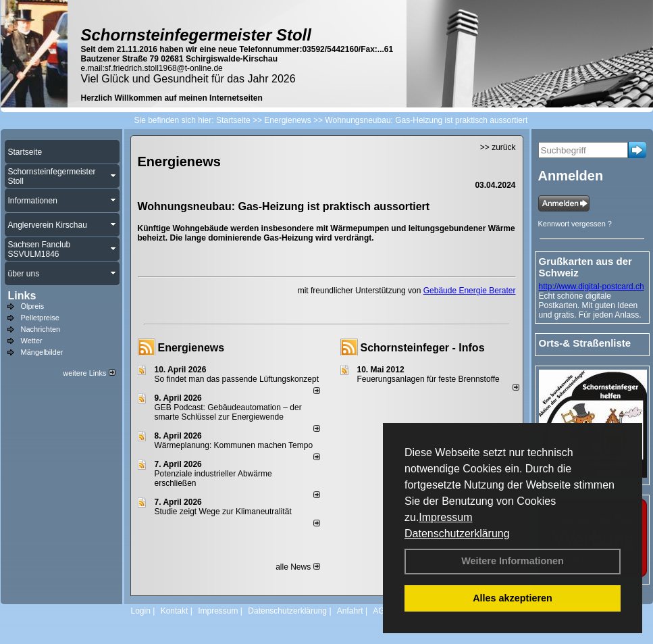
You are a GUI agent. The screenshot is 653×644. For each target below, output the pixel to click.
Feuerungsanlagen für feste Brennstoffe (428, 379)
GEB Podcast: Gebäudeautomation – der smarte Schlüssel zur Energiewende (228, 412)
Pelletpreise (40, 318)
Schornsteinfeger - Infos (423, 348)
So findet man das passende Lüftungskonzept (237, 379)
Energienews (191, 348)
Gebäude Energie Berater (470, 291)
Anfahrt (350, 611)
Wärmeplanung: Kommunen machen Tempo (234, 445)
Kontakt (175, 611)
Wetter (32, 341)
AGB (381, 611)
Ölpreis (33, 306)
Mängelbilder (42, 352)
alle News (297, 567)
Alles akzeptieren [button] (513, 598)
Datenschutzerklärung (457, 534)
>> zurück (498, 147)
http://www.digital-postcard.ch (592, 287)
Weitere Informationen (513, 561)
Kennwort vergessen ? (575, 224)
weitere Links (89, 373)
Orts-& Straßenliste (585, 343)
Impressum (445, 517)
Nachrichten (41, 329)
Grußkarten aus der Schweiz (585, 267)
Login (141, 611)
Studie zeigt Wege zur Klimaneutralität (223, 512)
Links (22, 296)
